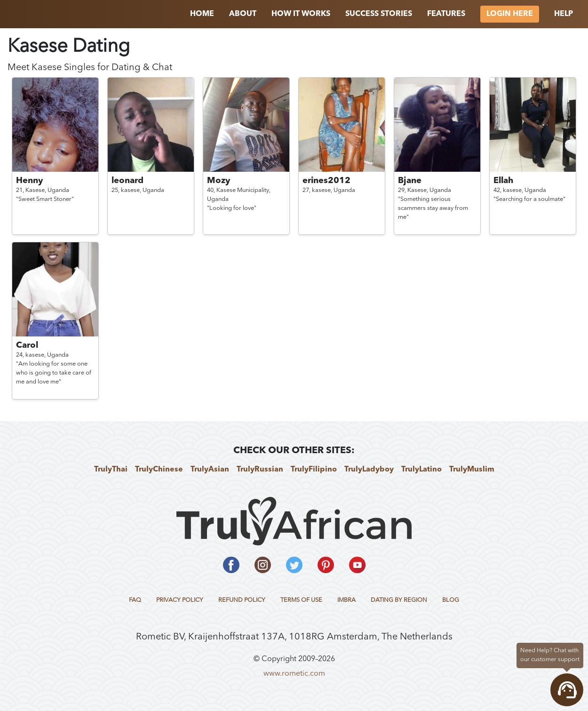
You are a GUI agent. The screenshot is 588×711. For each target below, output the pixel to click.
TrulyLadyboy (369, 470)
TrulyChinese (159, 470)
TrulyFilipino (314, 470)
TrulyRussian (260, 470)
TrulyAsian (210, 470)
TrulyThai (111, 470)
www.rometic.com (294, 674)
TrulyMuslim (472, 470)
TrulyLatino (421, 470)
